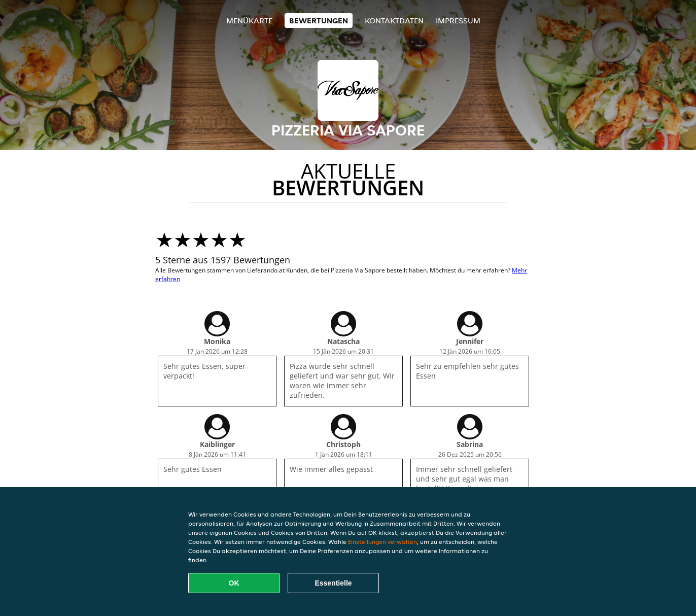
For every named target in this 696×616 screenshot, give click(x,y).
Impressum (458, 21)
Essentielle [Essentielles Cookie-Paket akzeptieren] (333, 583)
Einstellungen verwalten (382, 542)
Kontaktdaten (394, 21)
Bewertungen (319, 21)
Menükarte (249, 21)
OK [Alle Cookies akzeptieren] (234, 583)
